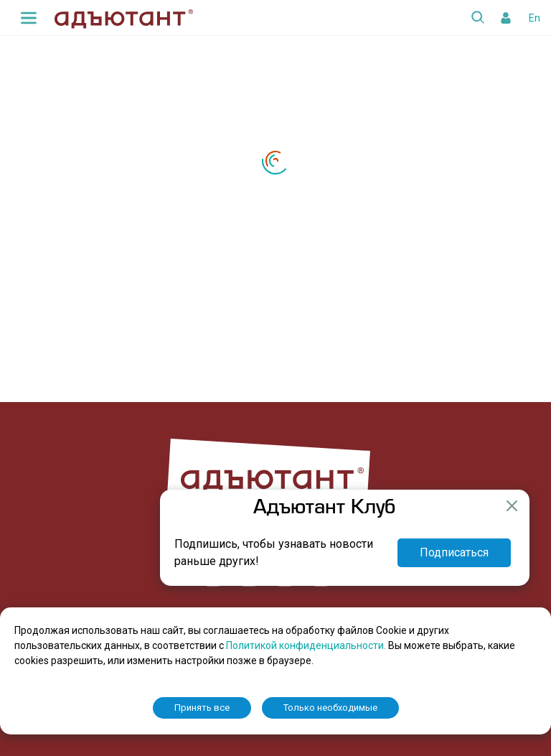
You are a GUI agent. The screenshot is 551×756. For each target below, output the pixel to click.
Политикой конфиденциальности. (307, 645)
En (534, 18)
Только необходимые (330, 708)
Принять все (202, 708)
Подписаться (454, 552)
